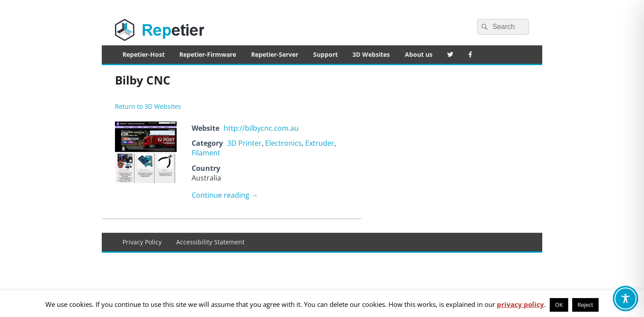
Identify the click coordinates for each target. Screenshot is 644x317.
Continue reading (225, 195)
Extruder (320, 143)
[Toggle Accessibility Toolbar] (625, 299)
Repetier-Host (144, 54)
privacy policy (520, 304)
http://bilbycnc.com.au (261, 128)
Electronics (283, 143)
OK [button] (559, 305)
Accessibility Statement (210, 242)
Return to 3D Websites (148, 106)
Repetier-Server (275, 54)
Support (326, 54)
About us (419, 54)
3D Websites (371, 54)
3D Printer (244, 143)
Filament (206, 153)
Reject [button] (585, 305)
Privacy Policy (142, 242)
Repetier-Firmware (208, 54)
